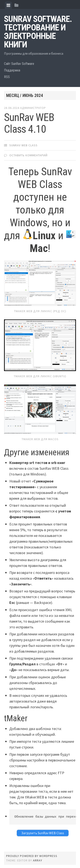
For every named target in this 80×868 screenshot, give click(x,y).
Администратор (33, 108)
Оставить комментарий (28, 155)
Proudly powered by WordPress (32, 856)
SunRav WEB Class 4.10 (29, 123)
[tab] (8, 5)
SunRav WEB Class (23, 145)
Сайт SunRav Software (19, 64)
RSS (7, 77)
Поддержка (12, 70)
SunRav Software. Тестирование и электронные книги (38, 32)
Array (38, 860)
